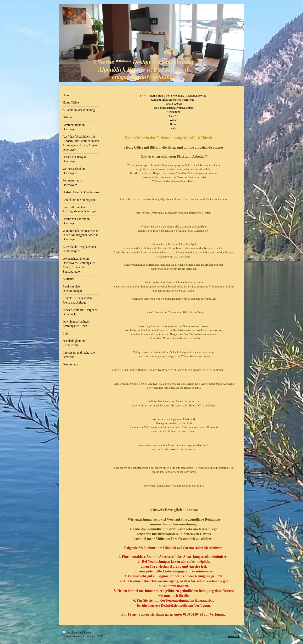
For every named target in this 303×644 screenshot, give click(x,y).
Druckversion (72, 632)
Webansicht (234, 636)
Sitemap (88, 632)
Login (237, 632)
